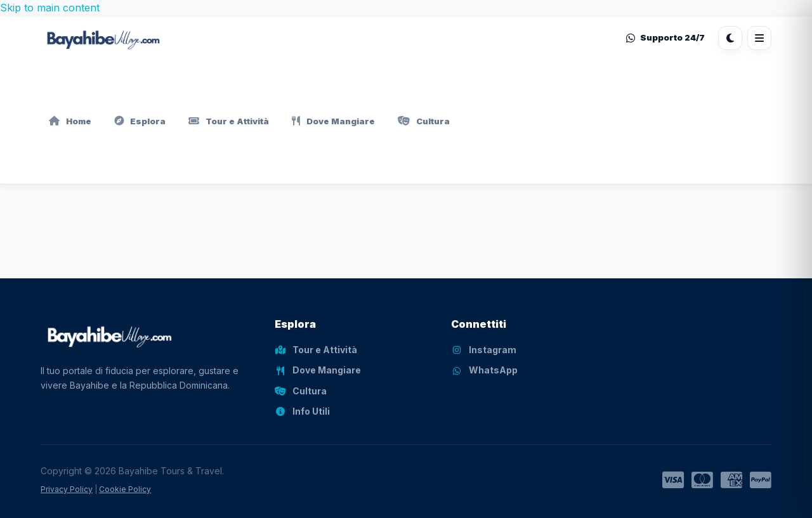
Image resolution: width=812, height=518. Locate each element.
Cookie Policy (125, 489)
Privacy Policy (67, 489)
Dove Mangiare (333, 121)
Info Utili (302, 411)
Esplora (140, 121)
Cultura (424, 121)
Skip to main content (50, 8)
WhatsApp (484, 370)
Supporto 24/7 (665, 37)
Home (70, 121)
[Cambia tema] (730, 38)
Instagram (484, 350)
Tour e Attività (229, 121)
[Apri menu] (759, 38)
